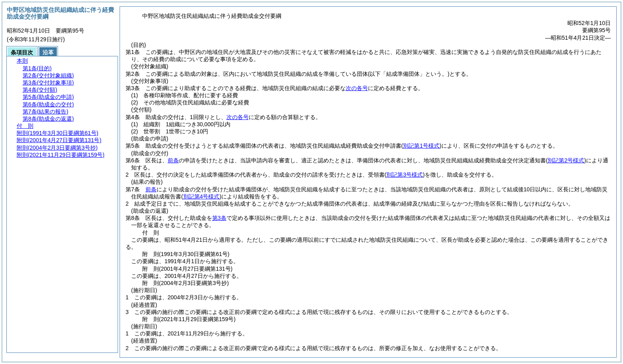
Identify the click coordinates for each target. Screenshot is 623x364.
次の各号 (357, 88)
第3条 (219, 218)
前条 (173, 160)
